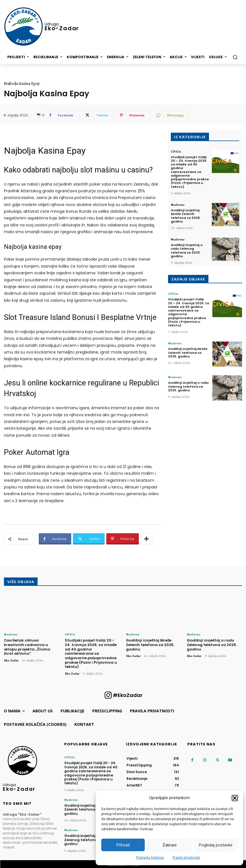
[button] (235, 798)
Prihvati (123, 845)
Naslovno (178, 204)
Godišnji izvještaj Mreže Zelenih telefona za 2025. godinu (186, 216)
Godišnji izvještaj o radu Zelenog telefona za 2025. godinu (187, 250)
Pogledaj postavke (216, 845)
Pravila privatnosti (186, 858)
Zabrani (169, 845)
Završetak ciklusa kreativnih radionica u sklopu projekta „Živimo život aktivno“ (27, 647)
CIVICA (176, 151)
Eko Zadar (11, 660)
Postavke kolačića (150, 858)
